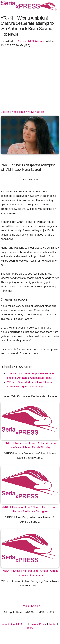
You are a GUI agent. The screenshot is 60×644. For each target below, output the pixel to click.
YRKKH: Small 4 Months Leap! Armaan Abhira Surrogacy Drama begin (30, 573)
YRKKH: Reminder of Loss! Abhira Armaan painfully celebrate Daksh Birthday (30, 445)
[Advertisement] (30, 80)
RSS (30, 628)
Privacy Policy (38, 624)
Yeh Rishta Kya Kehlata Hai (29, 112)
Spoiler (5, 112)
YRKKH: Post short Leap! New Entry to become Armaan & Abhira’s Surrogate (30, 509)
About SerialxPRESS (15, 624)
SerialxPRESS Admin (31, 41)
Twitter (52, 624)
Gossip (25, 606)
